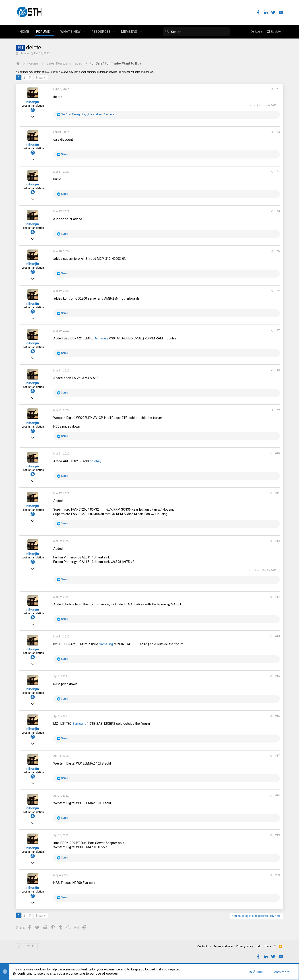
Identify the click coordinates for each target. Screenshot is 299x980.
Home (267, 946)
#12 (277, 541)
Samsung (101, 338)
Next (39, 78)
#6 (278, 291)
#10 (277, 453)
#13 (277, 597)
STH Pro (31, 946)
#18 (277, 795)
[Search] (196, 32)
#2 (278, 132)
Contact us (204, 946)
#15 (277, 676)
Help (258, 946)
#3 (278, 172)
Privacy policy (245, 946)
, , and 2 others (88, 114)
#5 (278, 251)
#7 (278, 331)
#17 (277, 756)
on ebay (95, 461)
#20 (277, 875)
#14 (277, 636)
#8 (278, 370)
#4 (278, 211)
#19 (277, 835)
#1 (278, 89)
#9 (278, 410)
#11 (277, 493)
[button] (54, 32)
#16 (277, 716)
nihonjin (24, 53)
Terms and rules (224, 946)
